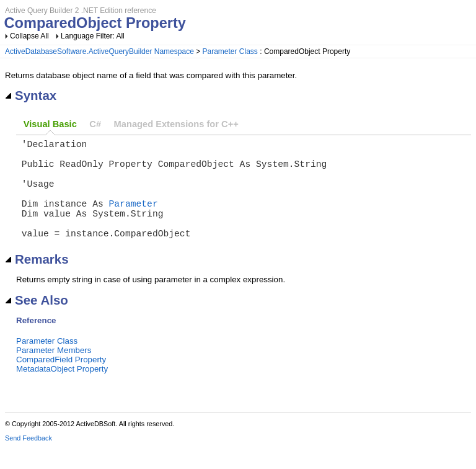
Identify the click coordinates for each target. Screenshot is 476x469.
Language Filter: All (93, 36)
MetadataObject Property (62, 391)
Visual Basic (50, 124)
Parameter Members (54, 373)
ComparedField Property (61, 382)
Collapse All (29, 36)
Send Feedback (29, 460)
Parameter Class (230, 51)
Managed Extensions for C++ (176, 124)
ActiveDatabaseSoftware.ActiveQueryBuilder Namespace (99, 51)
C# (95, 124)
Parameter (134, 218)
